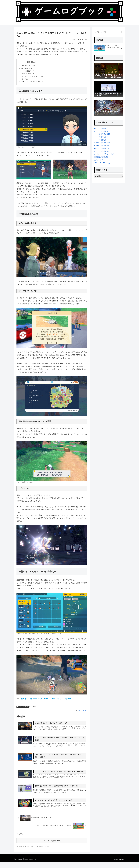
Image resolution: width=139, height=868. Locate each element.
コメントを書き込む (52, 847)
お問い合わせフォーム (32, 865)
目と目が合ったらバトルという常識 (34, 77)
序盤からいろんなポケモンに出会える (33, 83)
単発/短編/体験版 (101, 157)
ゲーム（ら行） (102, 151)
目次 (30, 62)
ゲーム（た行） (102, 137)
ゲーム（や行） (102, 148)
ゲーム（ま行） (102, 146)
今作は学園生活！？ (29, 72)
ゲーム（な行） (102, 140)
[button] (122, 32)
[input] (109, 32)
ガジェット (99, 160)
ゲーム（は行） (103, 143)
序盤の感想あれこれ (27, 69)
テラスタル (26, 80)
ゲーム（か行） (102, 131)
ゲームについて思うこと (104, 154)
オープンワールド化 (29, 75)
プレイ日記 (33, 708)
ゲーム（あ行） (102, 128)
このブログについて (102, 163)
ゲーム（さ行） (103, 134)
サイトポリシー (20, 865)
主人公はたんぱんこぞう (28, 66)
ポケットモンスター (23, 708)
